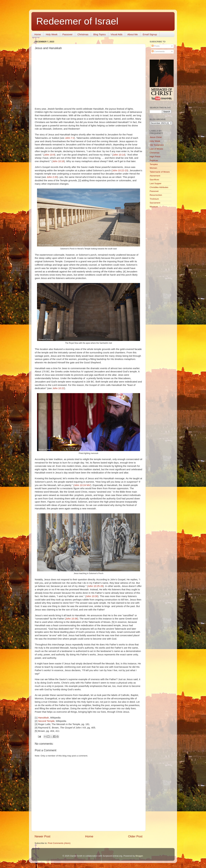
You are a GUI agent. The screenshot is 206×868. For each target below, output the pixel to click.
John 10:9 (49, 155)
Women (153, 168)
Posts (156, 46)
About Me (133, 34)
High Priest (155, 157)
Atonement (155, 176)
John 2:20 (52, 177)
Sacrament (155, 203)
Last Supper (156, 183)
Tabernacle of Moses (160, 172)
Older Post (135, 836)
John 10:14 (119, 155)
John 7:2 (70, 138)
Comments (158, 51)
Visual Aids (117, 34)
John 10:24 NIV (82, 485)
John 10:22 (58, 388)
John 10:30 (92, 596)
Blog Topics (99, 34)
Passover (68, 34)
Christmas (83, 34)
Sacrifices (154, 180)
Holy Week (52, 34)
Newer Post (42, 836)
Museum (154, 207)
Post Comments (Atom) (59, 843)
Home (38, 34)
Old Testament (157, 145)
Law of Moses (156, 149)
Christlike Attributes (159, 187)
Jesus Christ (156, 137)
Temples (154, 164)
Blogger (139, 856)
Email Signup (150, 34)
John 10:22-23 (120, 170)
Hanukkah (44, 718)
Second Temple (46, 721)
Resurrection (156, 195)
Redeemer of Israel (77, 21)
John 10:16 (58, 161)
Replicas (154, 160)
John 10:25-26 (95, 586)
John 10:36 (71, 619)
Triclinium (154, 199)
